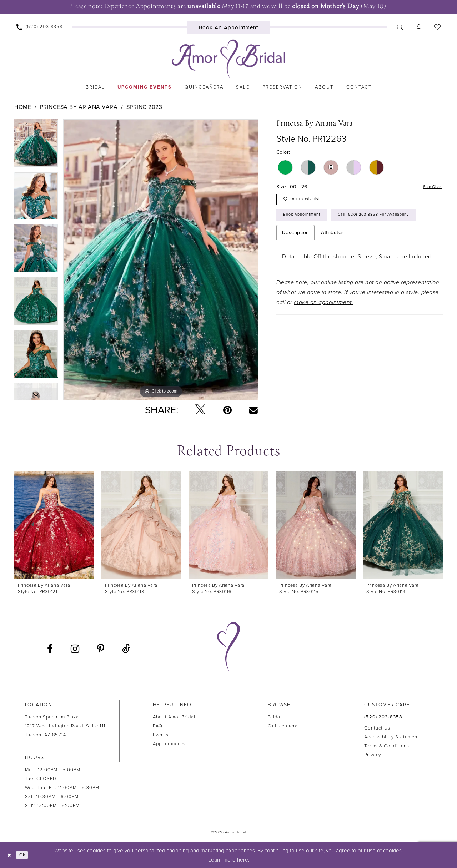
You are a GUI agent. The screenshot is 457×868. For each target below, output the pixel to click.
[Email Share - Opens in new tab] (254, 410)
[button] (418, 27)
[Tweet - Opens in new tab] (200, 410)
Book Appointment (307, 221)
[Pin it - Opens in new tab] (227, 410)
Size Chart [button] (430, 187)
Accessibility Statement (392, 737)
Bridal (275, 717)
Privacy (373, 755)
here (243, 860)
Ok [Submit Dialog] (26, 855)
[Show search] (400, 27)
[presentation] (54, 525)
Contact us (377, 728)
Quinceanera (283, 726)
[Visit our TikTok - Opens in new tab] (126, 649)
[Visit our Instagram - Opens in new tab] (75, 649)
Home (23, 107)
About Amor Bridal (174, 717)
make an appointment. (323, 329)
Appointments (169, 744)
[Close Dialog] (11, 855)
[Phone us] (40, 27)
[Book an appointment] (229, 27)
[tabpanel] (36, 145)
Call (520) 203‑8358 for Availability (329, 240)
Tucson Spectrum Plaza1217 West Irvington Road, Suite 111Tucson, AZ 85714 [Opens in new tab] (65, 726)
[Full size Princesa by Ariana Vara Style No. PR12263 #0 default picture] (161, 260)
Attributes (332, 259)
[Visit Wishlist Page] (437, 27)
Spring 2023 (144, 107)
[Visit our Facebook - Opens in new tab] (50, 649)
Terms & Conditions (387, 746)
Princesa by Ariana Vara (79, 107)
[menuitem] (40, 27)
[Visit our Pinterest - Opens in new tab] (101, 649)
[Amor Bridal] (228, 59)
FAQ (158, 726)
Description (295, 259)
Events (161, 735)
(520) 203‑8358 (383, 717)
